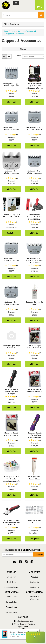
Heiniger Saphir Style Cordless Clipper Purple (35, 435)
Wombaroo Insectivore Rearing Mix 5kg (23, 634)
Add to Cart (12, 102)
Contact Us (35, 582)
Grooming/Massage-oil (27, 31)
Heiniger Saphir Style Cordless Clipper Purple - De (35, 86)
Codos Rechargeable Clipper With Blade (12, 216)
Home (6, 31)
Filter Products (11, 24)
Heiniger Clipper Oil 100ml (34, 303)
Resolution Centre (11, 587)
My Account (11, 577)
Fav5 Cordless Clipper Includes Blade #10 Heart (34, 217)
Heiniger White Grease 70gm (34, 478)
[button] (36, 637)
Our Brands (35, 587)
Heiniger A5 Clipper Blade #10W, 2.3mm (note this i (34, 260)
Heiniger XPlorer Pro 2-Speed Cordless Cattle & (11, 522)
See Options (12, 233)
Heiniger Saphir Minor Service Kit (11, 434)
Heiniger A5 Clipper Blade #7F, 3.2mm (12, 85)
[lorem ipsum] (20, 15)
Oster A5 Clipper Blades (35, 521)
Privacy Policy (12, 602)
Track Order (12, 582)
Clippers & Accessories (15, 34)
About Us (34, 577)
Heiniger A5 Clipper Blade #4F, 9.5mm (12, 172)
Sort (19, 56)
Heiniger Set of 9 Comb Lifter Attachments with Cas (11, 480)
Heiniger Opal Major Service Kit (11, 347)
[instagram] (26, 562)
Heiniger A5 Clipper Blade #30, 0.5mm (12, 128)
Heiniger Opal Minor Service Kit (35, 347)
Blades (23, 49)
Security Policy (12, 612)
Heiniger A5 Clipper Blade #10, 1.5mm (12, 259)
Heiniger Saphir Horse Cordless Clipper (11, 391)
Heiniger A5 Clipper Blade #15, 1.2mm (12, 303)
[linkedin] (32, 562)
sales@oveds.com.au (23, 621)
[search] (41, 15)
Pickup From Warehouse (34, 598)
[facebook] (20, 562)
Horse (13, 31)
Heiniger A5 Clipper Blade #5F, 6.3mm (34, 172)
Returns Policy (12, 607)
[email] (14, 562)
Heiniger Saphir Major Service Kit (35, 390)
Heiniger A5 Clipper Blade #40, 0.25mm (34, 128)
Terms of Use (11, 597)
